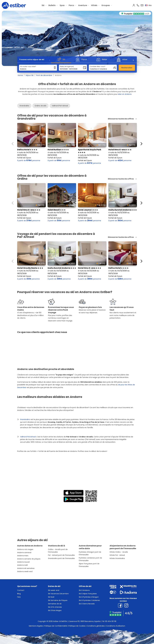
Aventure (83, 5)
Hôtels (94, 5)
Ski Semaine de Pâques (58, 600)
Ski (43, 5)
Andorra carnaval (24, 553)
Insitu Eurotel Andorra (123, 210)
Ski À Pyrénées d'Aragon (89, 597)
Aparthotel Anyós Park (90, 151)
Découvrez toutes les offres (121, 119)
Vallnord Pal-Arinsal (60, 106)
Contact (21, 590)
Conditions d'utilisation (116, 626)
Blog (19, 594)
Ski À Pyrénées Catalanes (89, 600)
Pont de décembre (44, 75)
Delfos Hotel (27, 150)
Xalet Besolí (57, 210)
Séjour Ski (30, 75)
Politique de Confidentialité (56, 626)
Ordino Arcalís (40, 106)
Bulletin (52, 5)
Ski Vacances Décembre (58, 594)
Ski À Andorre (84, 590)
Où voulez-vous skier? (28, 67)
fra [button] (148, 5)
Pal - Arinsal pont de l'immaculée (61, 555)
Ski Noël (51, 597)
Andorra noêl (22, 565)
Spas (62, 5)
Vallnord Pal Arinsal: (28, 437)
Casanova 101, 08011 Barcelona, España (84, 621)
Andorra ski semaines (26, 568)
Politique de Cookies (77, 626)
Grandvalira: (25, 419)
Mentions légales (36, 626)
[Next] (133, 60)
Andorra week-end (25, 571)
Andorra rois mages (25, 549)
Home (20, 75)
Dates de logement (67, 67)
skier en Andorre (125, 94)
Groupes (106, 5)
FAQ (19, 597)
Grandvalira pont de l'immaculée (61, 558)
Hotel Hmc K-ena (120, 150)
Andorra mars (23, 556)
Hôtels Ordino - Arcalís (119, 552)
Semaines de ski (55, 604)
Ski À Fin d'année (55, 607)
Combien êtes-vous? (98, 67)
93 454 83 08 (111, 621)
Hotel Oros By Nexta (30, 268)
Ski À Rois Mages (55, 610)
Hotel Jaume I (88, 210)
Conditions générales (96, 626)
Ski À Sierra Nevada (87, 604)
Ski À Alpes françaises (88, 594)
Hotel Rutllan (58, 150)
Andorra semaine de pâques (29, 559)
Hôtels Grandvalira (117, 558)
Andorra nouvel (23, 562)
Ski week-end (54, 590)
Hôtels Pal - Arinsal (117, 555)
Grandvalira (24, 106)
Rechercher (127, 68)
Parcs (71, 5)
